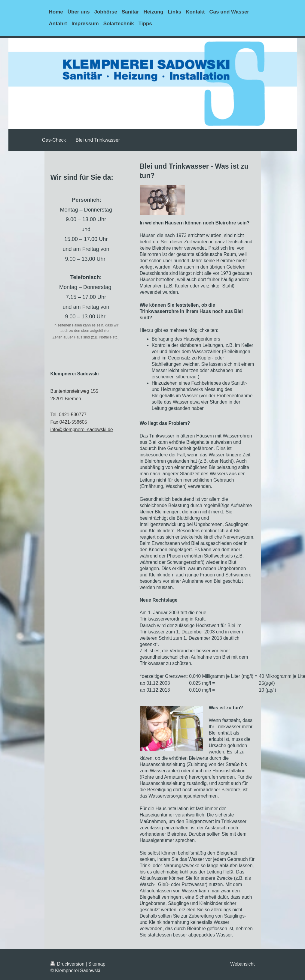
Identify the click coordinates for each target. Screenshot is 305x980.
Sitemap (97, 964)
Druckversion (68, 964)
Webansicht (242, 964)
